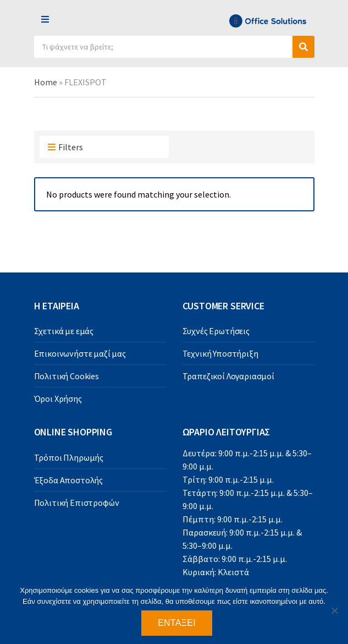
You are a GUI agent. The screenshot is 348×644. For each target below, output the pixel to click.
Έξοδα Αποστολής (69, 480)
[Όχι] (334, 610)
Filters (65, 148)
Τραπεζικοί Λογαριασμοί (228, 376)
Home (46, 82)
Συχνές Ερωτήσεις (216, 331)
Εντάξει (177, 623)
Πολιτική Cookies (67, 376)
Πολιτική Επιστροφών (77, 503)
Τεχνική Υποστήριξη (220, 353)
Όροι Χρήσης (58, 399)
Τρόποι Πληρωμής (69, 457)
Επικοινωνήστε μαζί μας (80, 353)
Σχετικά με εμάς (64, 331)
